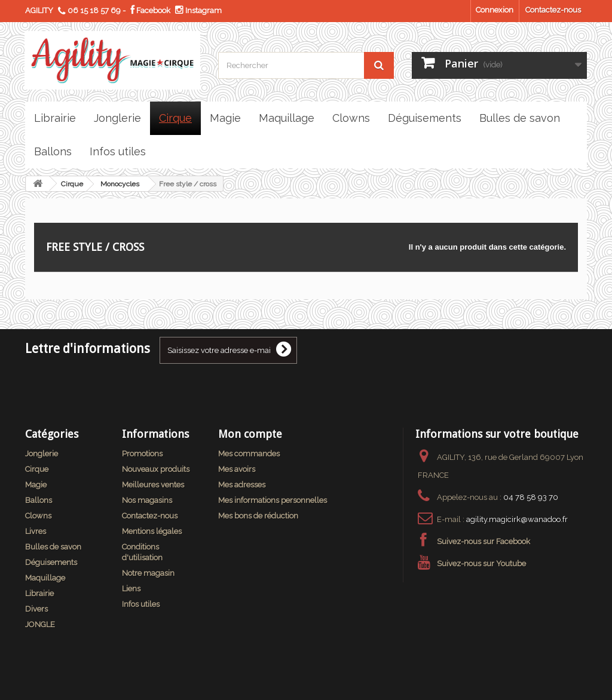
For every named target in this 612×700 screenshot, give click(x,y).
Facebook (150, 10)
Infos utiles (141, 604)
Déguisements (51, 562)
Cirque (72, 184)
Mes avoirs (237, 469)
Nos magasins (147, 500)
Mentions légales (152, 531)
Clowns (38, 516)
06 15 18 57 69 (94, 10)
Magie (36, 485)
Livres (36, 531)
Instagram (198, 10)
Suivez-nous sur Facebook (484, 541)
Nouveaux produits (156, 469)
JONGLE (40, 624)
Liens (131, 589)
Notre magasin (148, 573)
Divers (36, 609)
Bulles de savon (53, 547)
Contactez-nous (553, 10)
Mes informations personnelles (273, 500)
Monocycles (120, 184)
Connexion (495, 10)
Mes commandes (249, 454)
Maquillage (45, 578)
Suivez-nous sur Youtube (481, 564)
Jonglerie (42, 454)
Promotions (142, 454)
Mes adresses (242, 485)
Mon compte (250, 434)
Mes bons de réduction (258, 516)
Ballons (39, 500)
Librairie (39, 593)
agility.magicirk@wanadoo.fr (517, 519)
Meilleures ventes (153, 485)
